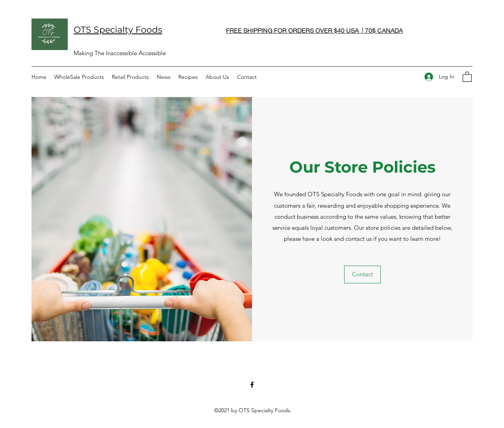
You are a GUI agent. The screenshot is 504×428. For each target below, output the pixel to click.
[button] (467, 76)
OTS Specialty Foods (118, 30)
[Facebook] (252, 385)
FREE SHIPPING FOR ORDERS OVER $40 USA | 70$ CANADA (314, 30)
